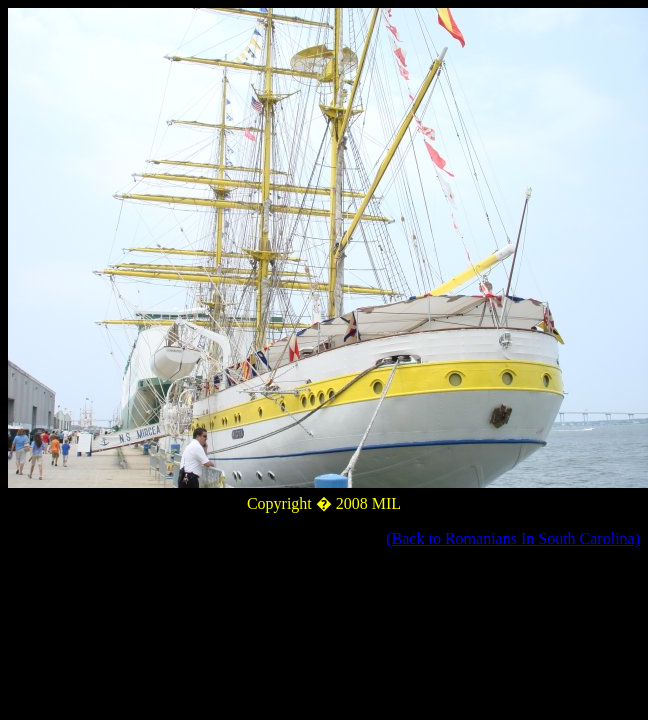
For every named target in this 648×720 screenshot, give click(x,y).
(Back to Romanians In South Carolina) (513, 538)
